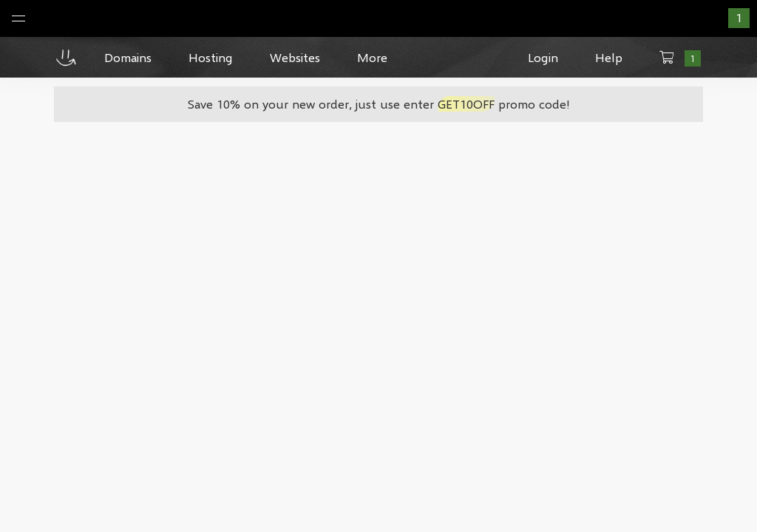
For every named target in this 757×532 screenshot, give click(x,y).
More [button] (372, 57)
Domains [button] (128, 57)
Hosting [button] (211, 57)
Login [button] (543, 57)
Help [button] (609, 57)
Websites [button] (295, 57)
